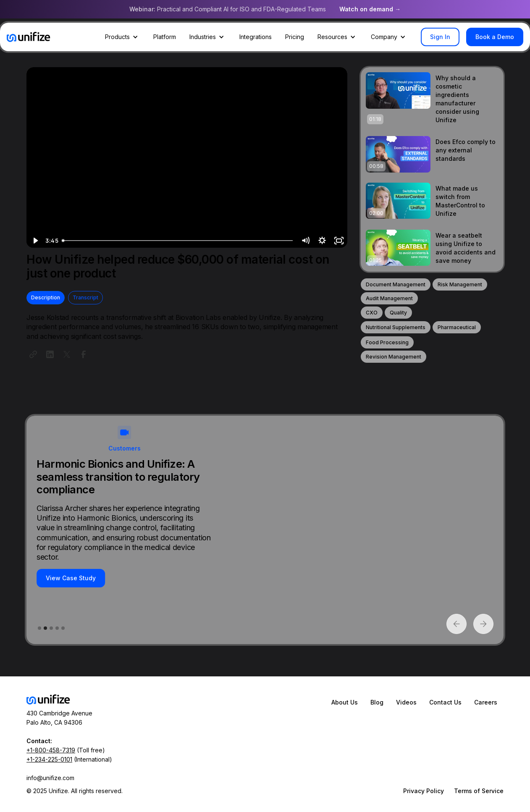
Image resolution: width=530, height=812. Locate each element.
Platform (165, 37)
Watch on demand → (370, 9)
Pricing (295, 37)
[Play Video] (35, 241)
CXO (372, 313)
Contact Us (445, 702)
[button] (122, 37)
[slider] (178, 241)
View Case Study (71, 578)
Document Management (396, 284)
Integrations (256, 37)
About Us (345, 702)
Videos (406, 702)
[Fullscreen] (339, 241)
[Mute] (305, 241)
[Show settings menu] (322, 241)
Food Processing (387, 342)
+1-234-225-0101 (49, 759)
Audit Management (389, 298)
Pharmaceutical (457, 327)
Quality (398, 313)
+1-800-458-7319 (51, 750)
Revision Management (394, 357)
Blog (377, 702)
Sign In (440, 37)
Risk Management (460, 284)
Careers (486, 702)
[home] (29, 37)
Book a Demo (495, 37)
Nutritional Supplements (396, 327)
